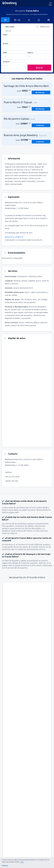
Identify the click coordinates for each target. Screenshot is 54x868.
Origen (5, 35)
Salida (5, 53)
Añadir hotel (45, 27)
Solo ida (8, 31)
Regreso (30, 53)
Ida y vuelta (10, 27)
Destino (5, 44)
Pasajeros (6, 62)
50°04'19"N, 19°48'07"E (14, 237)
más (22, 862)
